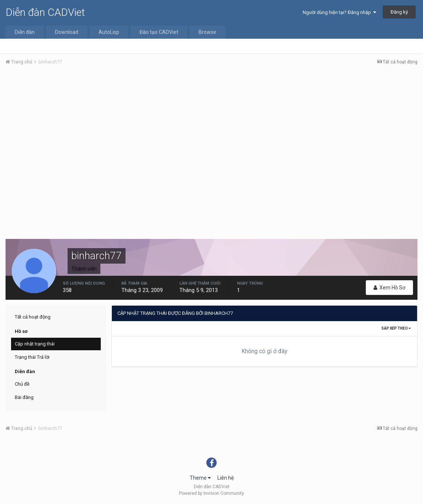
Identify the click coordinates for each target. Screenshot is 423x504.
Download (67, 32)
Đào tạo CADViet (159, 32)
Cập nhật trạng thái (35, 344)
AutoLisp (109, 32)
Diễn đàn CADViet (45, 12)
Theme (200, 478)
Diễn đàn (25, 32)
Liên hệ (226, 478)
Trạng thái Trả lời (32, 357)
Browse (207, 32)
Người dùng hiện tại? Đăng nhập (339, 12)
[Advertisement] (211, 126)
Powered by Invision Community (211, 493)
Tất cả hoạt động (33, 317)
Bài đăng (24, 397)
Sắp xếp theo (396, 328)
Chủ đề (22, 384)
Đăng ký (399, 12)
